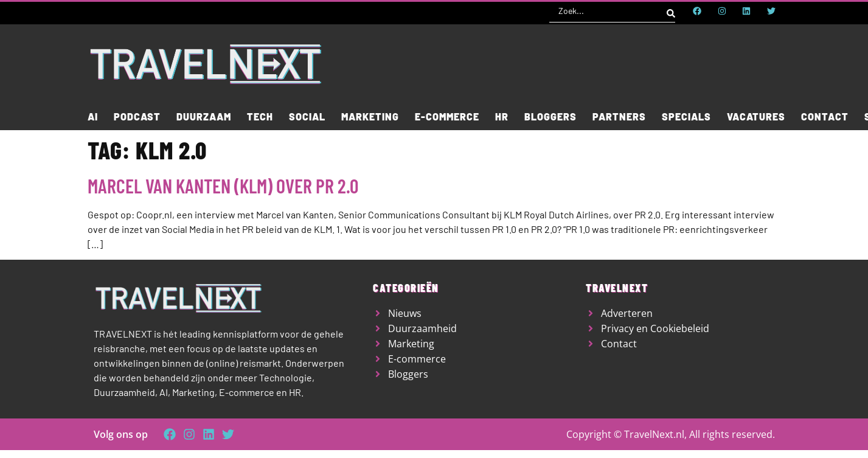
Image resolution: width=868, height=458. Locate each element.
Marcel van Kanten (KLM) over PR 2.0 (223, 186)
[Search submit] (671, 11)
